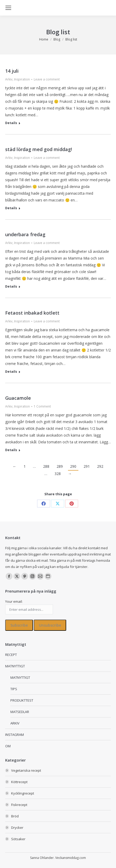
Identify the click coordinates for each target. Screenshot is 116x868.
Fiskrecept (19, 805)
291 (87, 466)
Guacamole (18, 398)
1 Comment (42, 406)
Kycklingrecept (23, 793)
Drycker (17, 828)
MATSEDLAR (20, 712)
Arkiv (9, 79)
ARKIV (15, 723)
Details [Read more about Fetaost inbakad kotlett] (11, 372)
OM (8, 746)
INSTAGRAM (15, 735)
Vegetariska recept (26, 770)
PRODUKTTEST (22, 700)
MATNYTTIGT (15, 666)
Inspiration (22, 79)
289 (60, 466)
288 (46, 466)
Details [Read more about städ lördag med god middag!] (11, 208)
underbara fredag (25, 234)
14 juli (12, 71)
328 (58, 474)
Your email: (14, 601)
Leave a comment (47, 79)
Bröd (15, 816)
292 (100, 466)
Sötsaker (18, 839)
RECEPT (11, 655)
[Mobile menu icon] (8, 8)
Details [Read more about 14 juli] (11, 123)
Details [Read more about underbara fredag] (11, 287)
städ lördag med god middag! (39, 149)
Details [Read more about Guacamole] (11, 450)
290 (73, 466)
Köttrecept (19, 782)
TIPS (14, 689)
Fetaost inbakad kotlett (32, 313)
